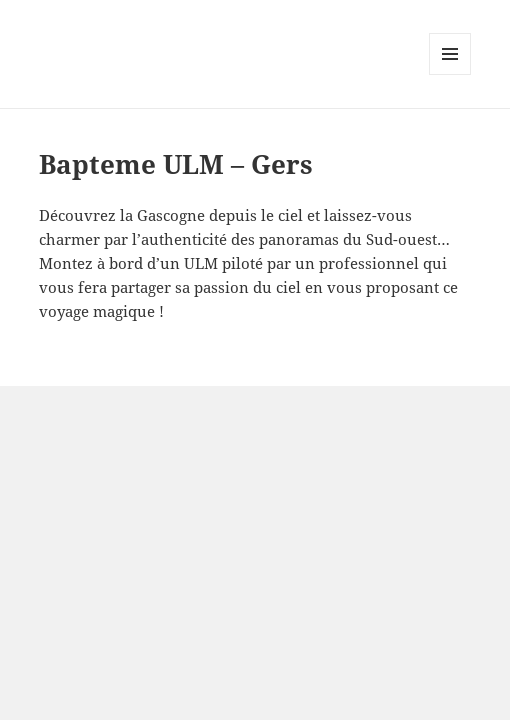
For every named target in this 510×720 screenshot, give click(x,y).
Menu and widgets (450, 74)
